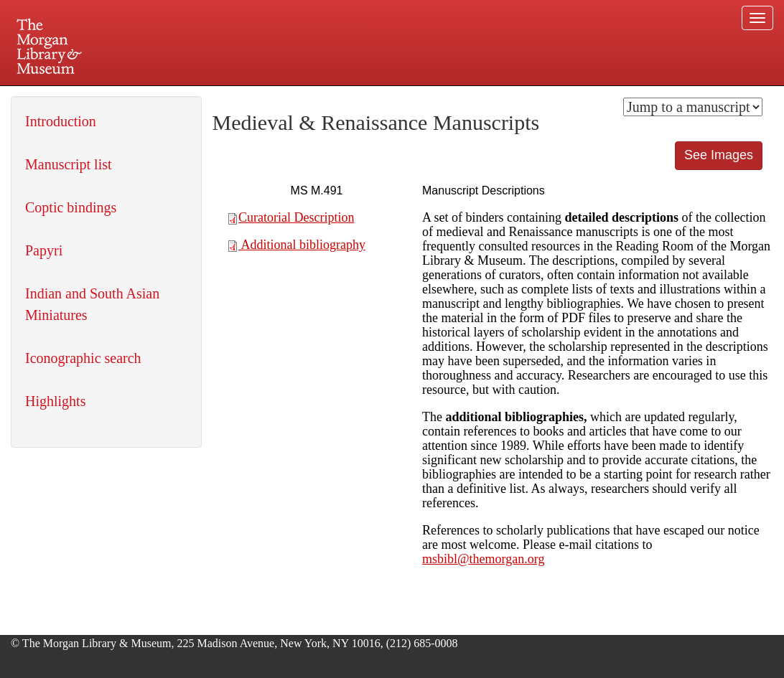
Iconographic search (83, 358)
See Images (719, 155)
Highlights (55, 401)
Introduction (61, 121)
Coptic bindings (71, 207)
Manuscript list (69, 164)
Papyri (44, 250)
